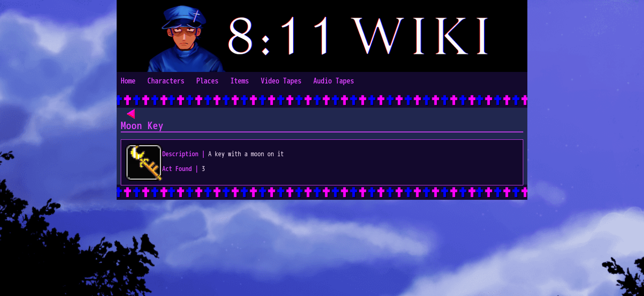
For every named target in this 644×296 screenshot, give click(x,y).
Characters (166, 81)
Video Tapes (281, 81)
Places (207, 81)
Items (240, 81)
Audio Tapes (334, 81)
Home (128, 81)
